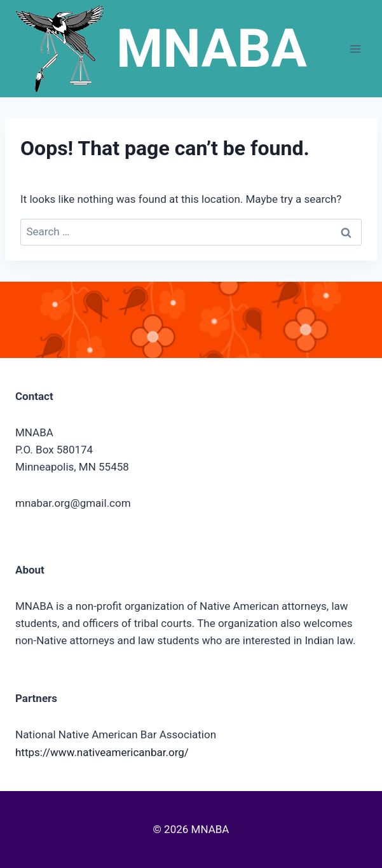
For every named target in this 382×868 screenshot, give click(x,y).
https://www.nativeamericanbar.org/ (102, 752)
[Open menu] (355, 49)
